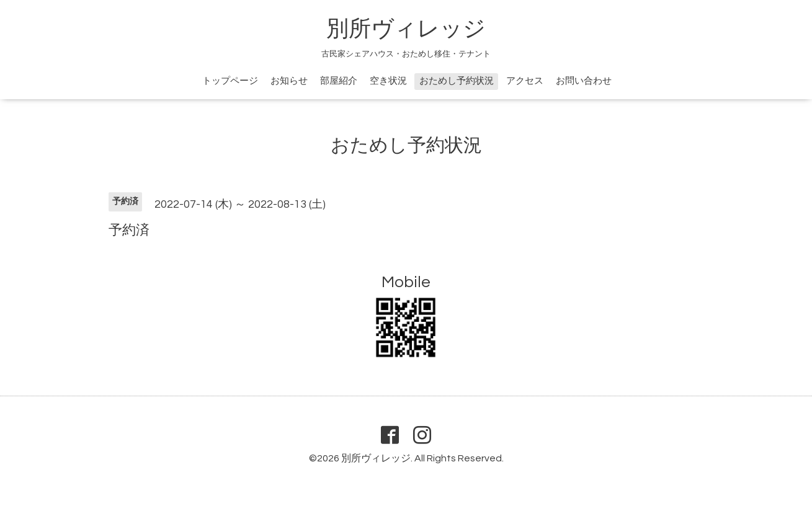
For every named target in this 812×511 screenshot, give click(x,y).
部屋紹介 (339, 81)
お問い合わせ (584, 81)
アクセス (525, 81)
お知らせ (289, 81)
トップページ (230, 81)
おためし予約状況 (457, 81)
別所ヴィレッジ (406, 29)
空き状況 (388, 81)
